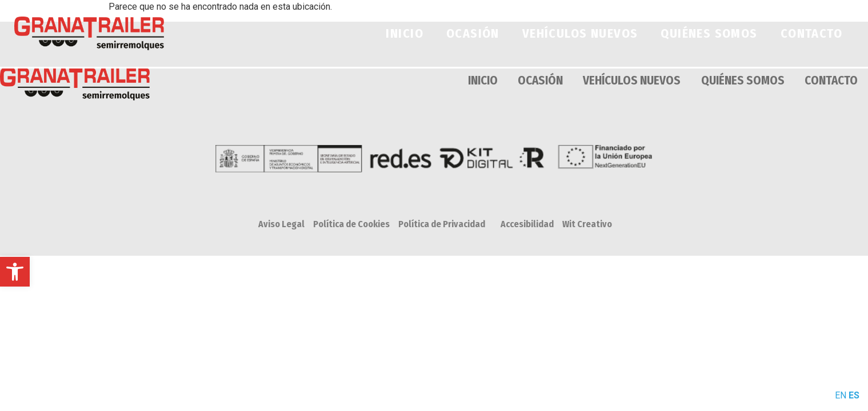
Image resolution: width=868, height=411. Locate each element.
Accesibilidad (527, 224)
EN (841, 395)
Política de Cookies (351, 224)
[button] (15, 272)
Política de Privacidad (442, 224)
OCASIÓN (473, 33)
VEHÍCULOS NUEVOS (580, 33)
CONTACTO (811, 33)
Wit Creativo (587, 224)
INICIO (404, 33)
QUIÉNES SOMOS (709, 33)
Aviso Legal (281, 224)
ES (854, 395)
